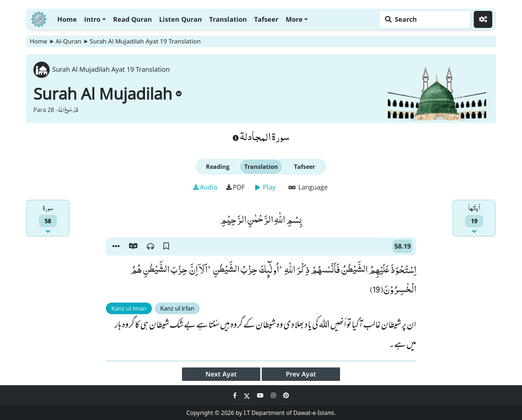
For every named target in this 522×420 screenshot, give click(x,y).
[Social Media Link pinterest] (286, 395)
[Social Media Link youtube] (261, 395)
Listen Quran (181, 19)
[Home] (39, 18)
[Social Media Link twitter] (248, 395)
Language (308, 187)
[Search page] (423, 19)
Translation (228, 19)
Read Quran (132, 19)
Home (67, 19)
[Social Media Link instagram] (274, 395)
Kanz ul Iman (129, 308)
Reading (218, 167)
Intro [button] (92, 19)
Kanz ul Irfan (177, 308)
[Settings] (483, 19)
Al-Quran (68, 41)
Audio (205, 187)
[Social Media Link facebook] (236, 395)
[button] (116, 246)
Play (265, 187)
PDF (235, 187)
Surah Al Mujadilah (107, 93)
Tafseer (266, 19)
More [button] (294, 19)
